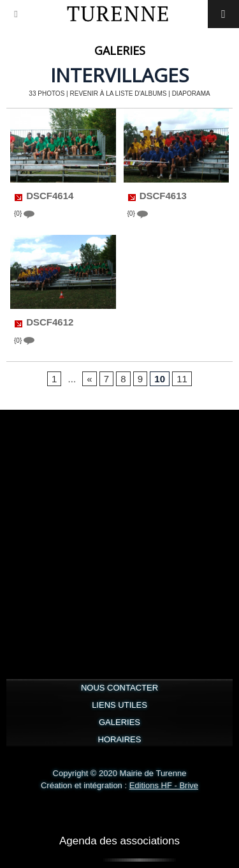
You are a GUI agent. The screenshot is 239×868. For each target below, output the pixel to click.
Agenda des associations (119, 841)
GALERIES (119, 722)
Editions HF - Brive (164, 785)
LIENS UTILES (119, 705)
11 (182, 379)
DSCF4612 (50, 323)
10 (160, 379)
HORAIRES (120, 739)
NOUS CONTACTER (119, 688)
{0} (24, 214)
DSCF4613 (163, 196)
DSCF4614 (50, 196)
